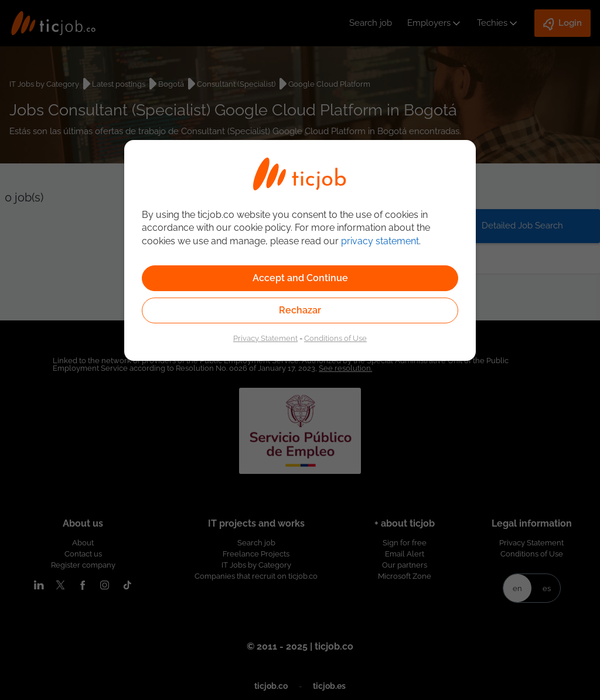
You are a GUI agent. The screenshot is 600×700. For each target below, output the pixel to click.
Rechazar (300, 310)
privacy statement (380, 241)
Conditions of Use (335, 338)
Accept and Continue (300, 278)
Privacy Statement (265, 338)
